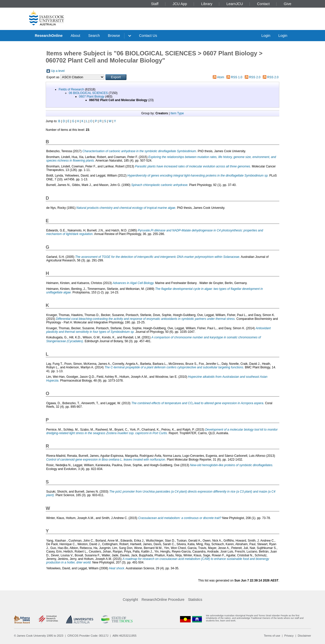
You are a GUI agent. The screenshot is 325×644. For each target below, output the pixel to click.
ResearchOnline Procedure (163, 600)
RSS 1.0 (237, 77)
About (75, 36)
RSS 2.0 (255, 77)
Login (266, 36)
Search (94, 36)
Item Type (177, 113)
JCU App (180, 4)
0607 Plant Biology (92, 97)
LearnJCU (235, 4)
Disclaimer (304, 636)
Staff (155, 4)
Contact (263, 4)
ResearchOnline (49, 36)
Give (288, 4)
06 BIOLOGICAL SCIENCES (88, 93)
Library (207, 4)
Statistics (195, 600)
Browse (114, 36)
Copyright (131, 600)
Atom (221, 77)
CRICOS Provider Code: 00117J (88, 636)
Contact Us (148, 36)
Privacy (289, 636)
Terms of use (272, 636)
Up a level (58, 71)
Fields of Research (71, 89)
